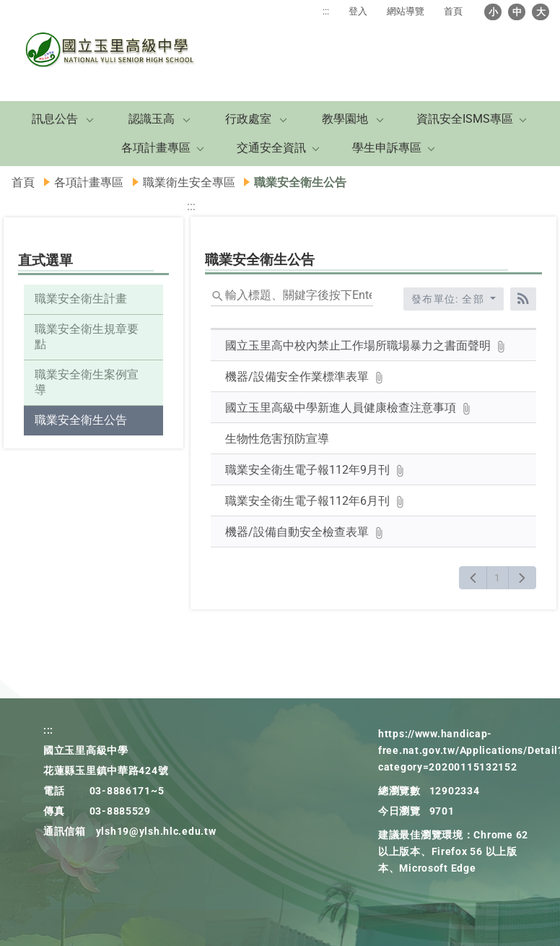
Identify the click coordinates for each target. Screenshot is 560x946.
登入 (358, 11)
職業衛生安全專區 (189, 182)
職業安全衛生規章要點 (87, 337)
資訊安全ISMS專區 (465, 119)
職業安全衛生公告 (81, 420)
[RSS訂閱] (523, 299)
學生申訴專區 (387, 148)
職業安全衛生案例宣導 (87, 382)
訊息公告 (55, 119)
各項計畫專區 (156, 148)
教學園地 (345, 119)
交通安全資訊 (271, 148)
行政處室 (248, 119)
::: (326, 11)
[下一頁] (522, 578)
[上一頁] (473, 578)
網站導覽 (406, 11)
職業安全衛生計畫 (81, 299)
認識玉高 (152, 119)
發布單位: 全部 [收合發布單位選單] (450, 299)
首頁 (453, 11)
